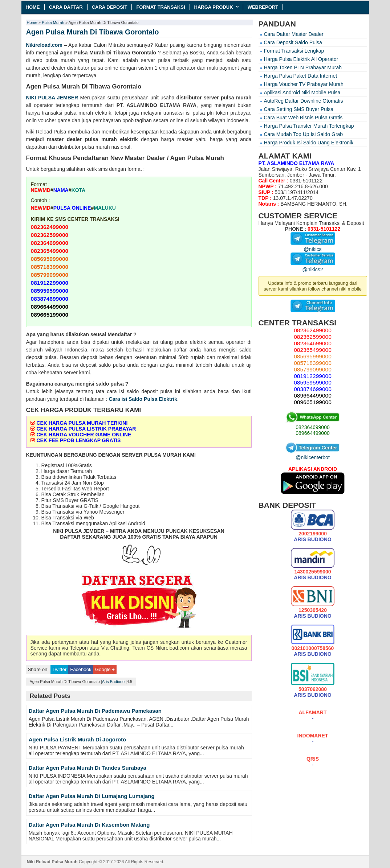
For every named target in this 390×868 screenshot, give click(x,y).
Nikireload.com (44, 45)
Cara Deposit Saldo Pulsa (293, 42)
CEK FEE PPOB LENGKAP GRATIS (78, 440)
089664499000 (312, 433)
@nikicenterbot (313, 454)
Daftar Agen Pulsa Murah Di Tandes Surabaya (88, 768)
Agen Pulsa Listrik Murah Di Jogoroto (77, 739)
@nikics (313, 246)
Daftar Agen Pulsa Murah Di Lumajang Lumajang (92, 796)
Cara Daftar (66, 7)
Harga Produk (214, 7)
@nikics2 (313, 267)
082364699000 (312, 427)
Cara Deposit (110, 7)
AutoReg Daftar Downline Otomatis (304, 101)
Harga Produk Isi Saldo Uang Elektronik (309, 143)
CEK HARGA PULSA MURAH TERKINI (82, 423)
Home (33, 7)
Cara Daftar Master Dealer (294, 34)
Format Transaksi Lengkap (294, 51)
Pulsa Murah (53, 22)
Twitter (59, 669)
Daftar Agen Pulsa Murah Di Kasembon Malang (89, 825)
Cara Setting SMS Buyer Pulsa (299, 109)
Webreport (263, 7)
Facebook (81, 669)
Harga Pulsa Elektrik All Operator (301, 59)
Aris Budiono (113, 682)
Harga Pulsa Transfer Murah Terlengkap (309, 126)
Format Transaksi (161, 7)
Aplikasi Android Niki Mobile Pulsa (302, 92)
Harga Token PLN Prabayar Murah (303, 67)
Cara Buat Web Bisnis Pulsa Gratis (303, 118)
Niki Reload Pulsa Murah (52, 862)
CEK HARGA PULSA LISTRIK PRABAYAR (86, 429)
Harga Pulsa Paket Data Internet (301, 76)
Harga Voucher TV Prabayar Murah (304, 84)
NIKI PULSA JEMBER (52, 98)
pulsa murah (236, 98)
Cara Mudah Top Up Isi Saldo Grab (304, 134)
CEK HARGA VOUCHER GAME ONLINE (84, 435)
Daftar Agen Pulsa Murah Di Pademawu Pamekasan (95, 711)
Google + (105, 669)
